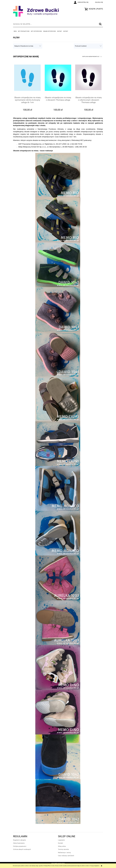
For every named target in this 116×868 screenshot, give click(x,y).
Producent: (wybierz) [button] (81, 46)
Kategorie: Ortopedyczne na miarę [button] (24, 46)
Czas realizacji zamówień (66, 856)
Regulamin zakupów (19, 840)
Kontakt (61, 843)
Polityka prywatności (20, 846)
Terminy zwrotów (63, 849)
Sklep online (62, 846)
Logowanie (61, 840)
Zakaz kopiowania (19, 843)
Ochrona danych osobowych (22, 849)
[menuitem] (15, 31)
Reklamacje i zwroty (64, 853)
